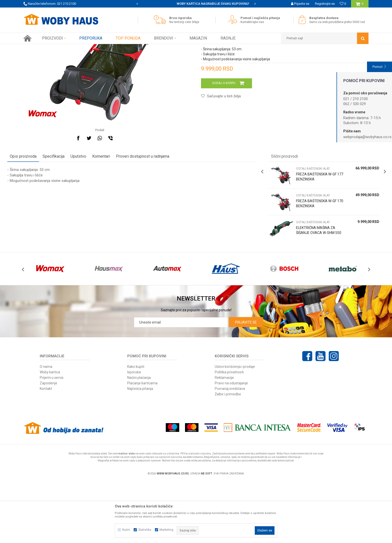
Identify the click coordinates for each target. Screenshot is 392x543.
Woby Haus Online (36, 48)
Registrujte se (325, 4)
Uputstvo (95, 209)
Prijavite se (246, 384)
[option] (196, 4)
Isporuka (134, 434)
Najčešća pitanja (140, 450)
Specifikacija (70, 209)
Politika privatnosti (229, 434)
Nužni (126, 530)
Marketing (166, 530)
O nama (46, 428)
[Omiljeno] (343, 4)
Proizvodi (59, 48)
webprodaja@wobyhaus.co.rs (367, 137)
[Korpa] (360, 6)
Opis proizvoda (39, 209)
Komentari (117, 209)
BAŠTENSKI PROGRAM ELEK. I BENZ (93, 48)
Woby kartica (50, 434)
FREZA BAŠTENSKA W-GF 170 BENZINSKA (309, 256)
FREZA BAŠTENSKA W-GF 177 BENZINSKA (309, 229)
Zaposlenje (48, 445)
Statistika (145, 530)
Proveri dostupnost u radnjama (159, 209)
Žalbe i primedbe (228, 456)
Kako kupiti (136, 428)
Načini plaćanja (139, 439)
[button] (325, 38)
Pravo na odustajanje (231, 445)
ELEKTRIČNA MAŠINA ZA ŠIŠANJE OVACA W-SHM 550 (310, 286)
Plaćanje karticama (142, 445)
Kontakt (46, 450)
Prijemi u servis (52, 439)
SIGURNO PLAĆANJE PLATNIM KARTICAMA (196, 4)
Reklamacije (224, 439)
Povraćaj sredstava (230, 450)
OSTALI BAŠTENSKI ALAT (139, 48)
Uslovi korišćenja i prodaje (235, 428)
